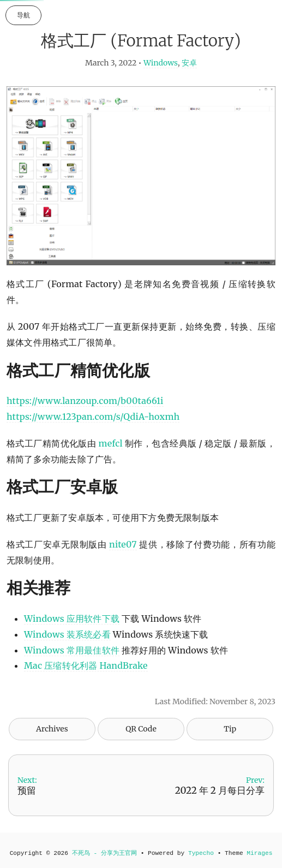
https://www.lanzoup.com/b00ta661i (85, 401)
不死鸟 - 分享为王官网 (104, 853)
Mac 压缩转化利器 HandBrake (86, 665)
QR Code (141, 729)
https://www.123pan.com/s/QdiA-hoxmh (93, 417)
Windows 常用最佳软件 (72, 650)
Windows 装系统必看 (67, 634)
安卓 (189, 63)
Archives (52, 729)
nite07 (123, 544)
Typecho (201, 853)
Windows (161, 63)
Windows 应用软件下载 (72, 619)
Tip (230, 729)
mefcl (111, 443)
